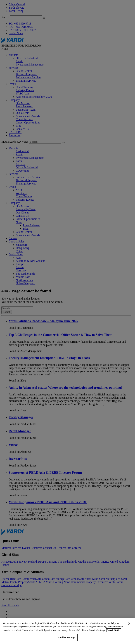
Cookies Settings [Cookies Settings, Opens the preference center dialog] (66, 637)
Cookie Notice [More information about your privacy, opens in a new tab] (114, 630)
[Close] (129, 624)
